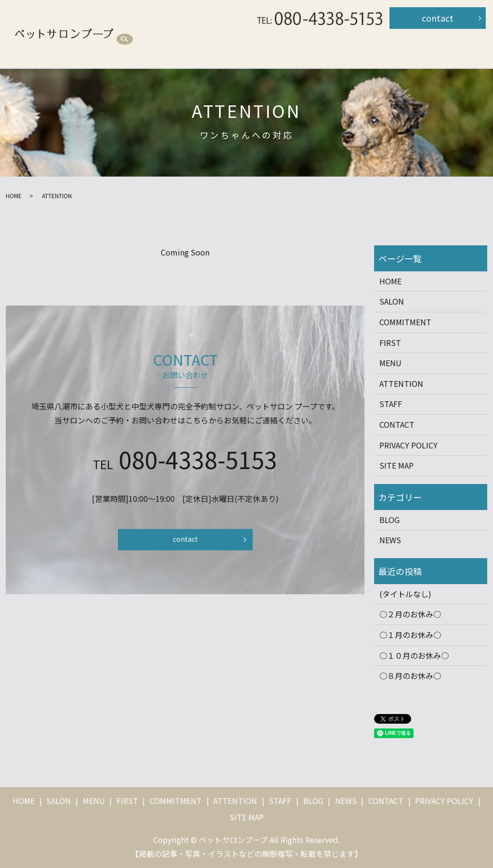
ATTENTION (405, 34)
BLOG (181, 51)
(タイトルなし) (405, 594)
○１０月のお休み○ (414, 655)
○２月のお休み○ (410, 614)
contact (438, 18)
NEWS (390, 540)
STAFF (136, 51)
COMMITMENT (334, 34)
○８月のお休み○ (410, 676)
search (214, 51)
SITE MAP (396, 465)
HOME (136, 34)
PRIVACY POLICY (409, 445)
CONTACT (397, 424)
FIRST (274, 34)
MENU (229, 34)
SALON (182, 34)
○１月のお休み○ (410, 635)
